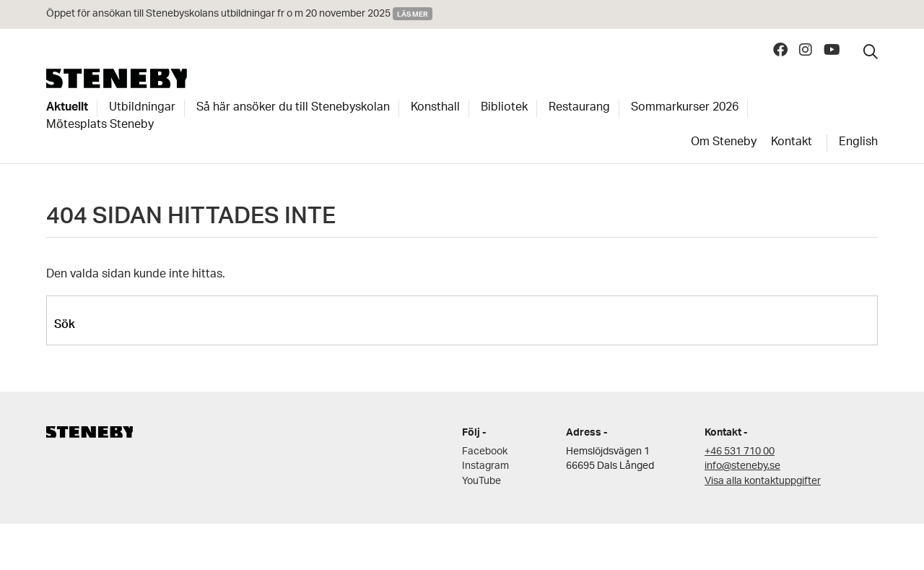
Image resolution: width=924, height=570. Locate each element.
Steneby (117, 78)
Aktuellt (67, 108)
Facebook (485, 452)
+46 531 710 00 (740, 452)
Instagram (485, 466)
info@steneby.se (742, 466)
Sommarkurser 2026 (685, 108)
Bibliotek (504, 108)
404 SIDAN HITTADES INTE (191, 220)
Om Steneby (724, 143)
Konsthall (435, 108)
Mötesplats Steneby (100, 126)
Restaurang (579, 108)
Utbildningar (142, 108)
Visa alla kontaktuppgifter (763, 482)
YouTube (481, 482)
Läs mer (413, 14)
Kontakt (792, 143)
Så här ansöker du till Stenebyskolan (293, 108)
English (858, 143)
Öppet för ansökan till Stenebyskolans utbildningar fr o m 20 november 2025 (218, 14)
